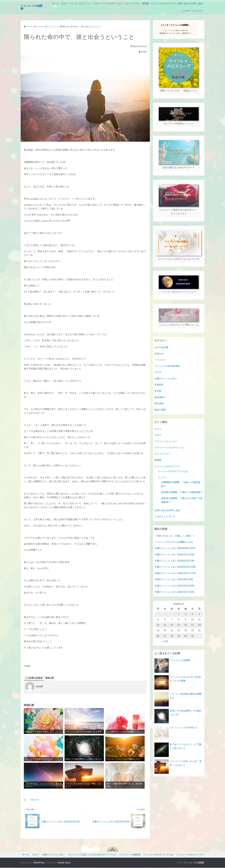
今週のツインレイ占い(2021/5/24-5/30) (174, 586)
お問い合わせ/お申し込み (166, 11)
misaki (144, 52)
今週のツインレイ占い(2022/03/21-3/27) (175, 548)
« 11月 (165, 641)
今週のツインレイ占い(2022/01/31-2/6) (174, 561)
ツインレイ (34, 800)
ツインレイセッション (102, 4)
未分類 (158, 391)
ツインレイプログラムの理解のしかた (174, 542)
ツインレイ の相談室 (130, 855)
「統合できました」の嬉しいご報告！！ (175, 536)
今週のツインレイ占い (166, 379)
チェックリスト (157, 4)
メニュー (162, 477)
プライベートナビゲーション (131, 4)
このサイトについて (193, 11)
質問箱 (171, 4)
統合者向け (160, 397)
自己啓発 (159, 403)
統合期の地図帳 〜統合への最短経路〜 (182, 492)
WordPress (39, 863)
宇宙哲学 (159, 385)
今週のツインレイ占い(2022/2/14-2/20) (174, 554)
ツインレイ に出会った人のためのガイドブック (92, 855)
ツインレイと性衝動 (180, 660)
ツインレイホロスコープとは (173, 471)
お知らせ (159, 354)
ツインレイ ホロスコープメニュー (194, 855)
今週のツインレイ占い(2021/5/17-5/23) (174, 592)
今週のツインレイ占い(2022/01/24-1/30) (175, 567)
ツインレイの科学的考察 (167, 366)
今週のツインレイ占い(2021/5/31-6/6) (174, 579)
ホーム (74, 4)
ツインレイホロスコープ (190, 4)
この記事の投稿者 (34, 678)
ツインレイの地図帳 (194, 863)
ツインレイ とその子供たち (184, 728)
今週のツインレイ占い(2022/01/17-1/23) (175, 573)
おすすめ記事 (161, 347)
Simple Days (64, 863)
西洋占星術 (160, 410)
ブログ (84, 4)
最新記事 (51, 678)
